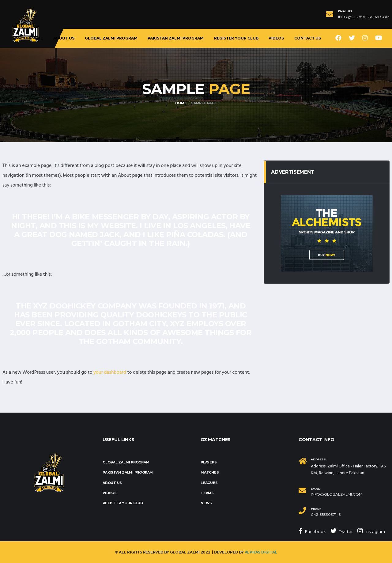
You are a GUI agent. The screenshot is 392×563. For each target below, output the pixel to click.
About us (64, 38)
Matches (210, 472)
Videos (276, 38)
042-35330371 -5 (326, 515)
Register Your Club (236, 38)
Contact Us (308, 38)
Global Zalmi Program (111, 38)
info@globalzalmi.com (364, 17)
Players (209, 462)
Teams (207, 493)
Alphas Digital (261, 552)
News (206, 503)
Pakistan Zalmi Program (176, 38)
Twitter (342, 531)
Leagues (209, 483)
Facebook (312, 531)
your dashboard (110, 372)
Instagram (371, 531)
